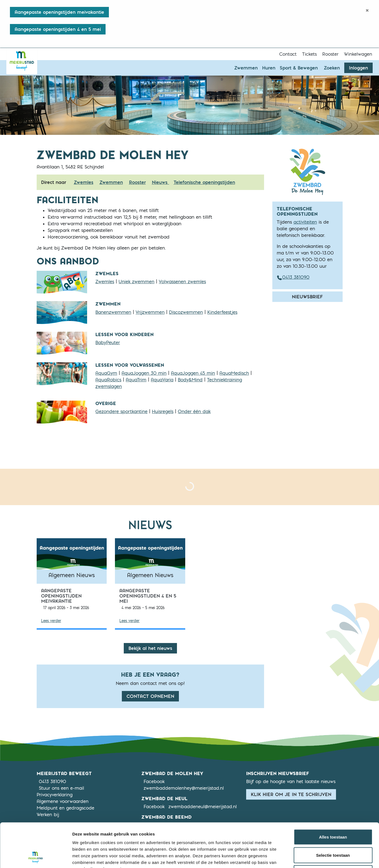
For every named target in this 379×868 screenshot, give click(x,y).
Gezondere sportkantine (121, 411)
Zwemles (84, 182)
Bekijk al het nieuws (150, 648)
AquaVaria (162, 380)
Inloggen (358, 68)
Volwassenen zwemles (182, 282)
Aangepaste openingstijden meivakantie (59, 12)
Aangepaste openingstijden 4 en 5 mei (58, 29)
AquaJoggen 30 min (144, 373)
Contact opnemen (150, 696)
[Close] (367, 10)
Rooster (330, 54)
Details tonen (298, 857)
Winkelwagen (358, 54)
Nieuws (161, 182)
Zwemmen (111, 182)
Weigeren (333, 832)
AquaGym (106, 373)
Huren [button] (269, 68)
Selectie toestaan (333, 814)
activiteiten (305, 222)
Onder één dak (194, 411)
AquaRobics (108, 380)
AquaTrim (136, 380)
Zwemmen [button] (246, 68)
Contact (288, 54)
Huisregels (163, 411)
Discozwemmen (186, 312)
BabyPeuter (108, 342)
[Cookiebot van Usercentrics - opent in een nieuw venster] (36, 857)
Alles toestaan (333, 796)
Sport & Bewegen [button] (299, 68)
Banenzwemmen (113, 312)
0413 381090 (293, 277)
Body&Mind (190, 380)
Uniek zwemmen (136, 282)
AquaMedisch (234, 373)
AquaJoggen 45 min (193, 373)
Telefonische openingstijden (204, 182)
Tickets (309, 54)
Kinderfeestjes (222, 312)
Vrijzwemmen (150, 312)
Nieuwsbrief (307, 297)
